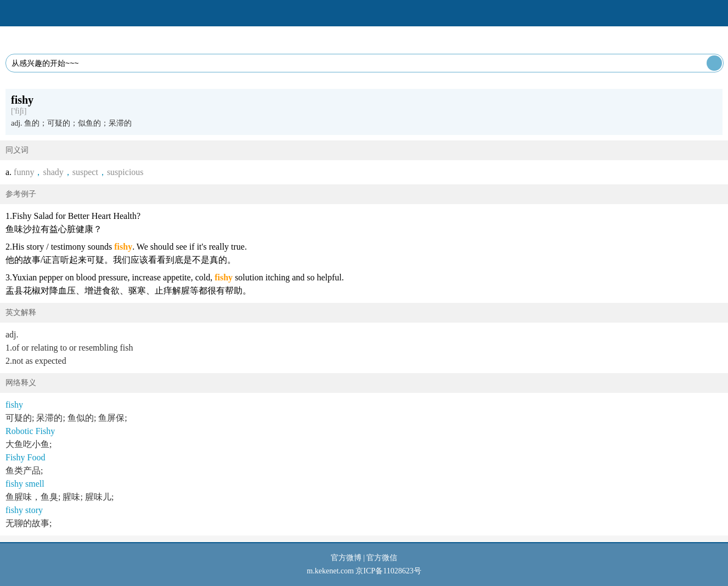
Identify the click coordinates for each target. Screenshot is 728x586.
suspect (85, 172)
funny (24, 172)
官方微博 (346, 558)
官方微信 (382, 558)
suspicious (125, 172)
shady (53, 172)
